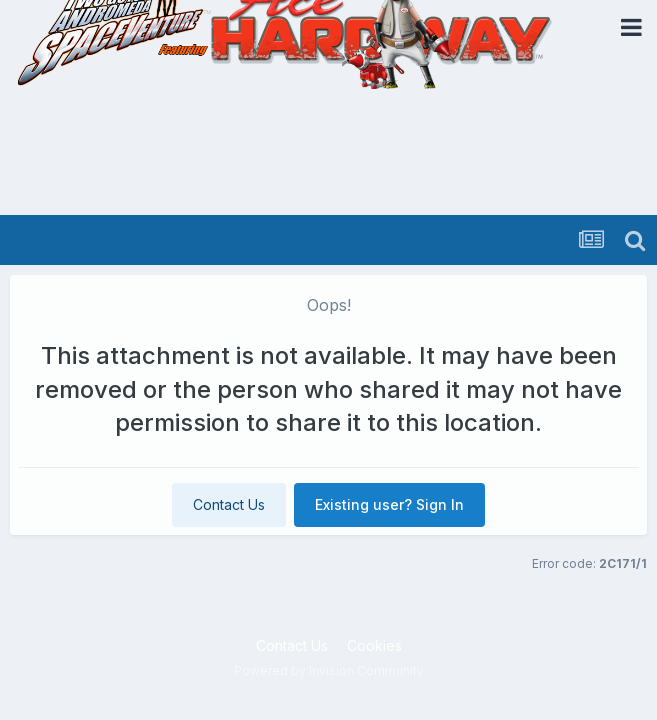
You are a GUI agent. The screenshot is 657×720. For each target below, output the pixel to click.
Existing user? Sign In (389, 504)
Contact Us (229, 504)
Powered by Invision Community (329, 670)
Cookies (374, 645)
